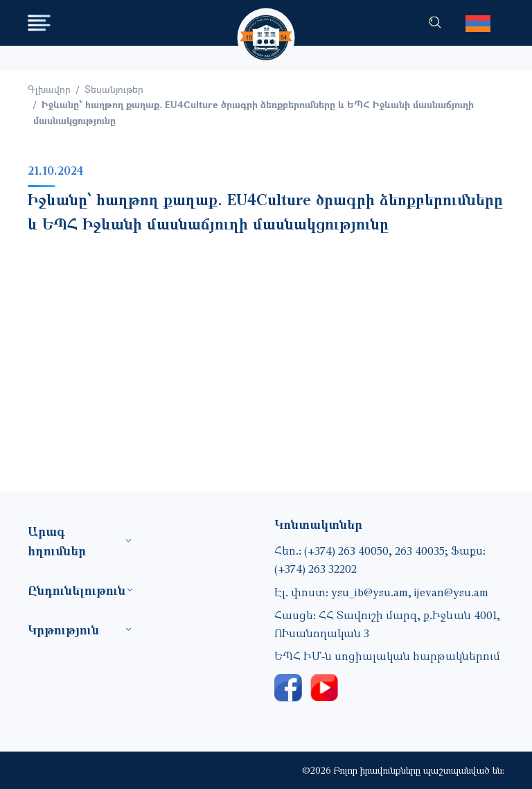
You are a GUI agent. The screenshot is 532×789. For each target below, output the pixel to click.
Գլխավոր (49, 89)
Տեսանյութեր (114, 89)
